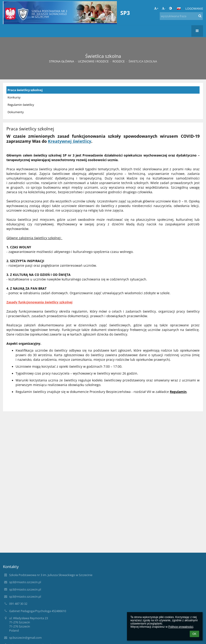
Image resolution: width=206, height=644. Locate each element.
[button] (179, 8)
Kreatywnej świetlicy (70, 141)
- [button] (164, 8)
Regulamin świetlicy (21, 105)
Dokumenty (16, 112)
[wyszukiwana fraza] (181, 16)
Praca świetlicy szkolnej (25, 90)
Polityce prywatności (181, 627)
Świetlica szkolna (143, 61)
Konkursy (14, 97)
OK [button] (194, 634)
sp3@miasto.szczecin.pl (25, 582)
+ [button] (156, 8)
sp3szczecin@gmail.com (25, 638)
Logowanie (194, 8)
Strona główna (62, 61)
